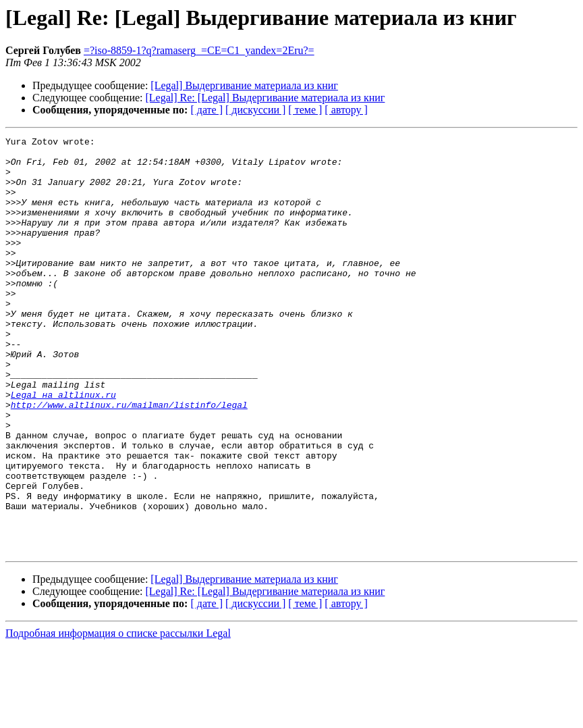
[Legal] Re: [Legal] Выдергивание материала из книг (266, 98)
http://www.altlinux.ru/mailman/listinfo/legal (129, 459)
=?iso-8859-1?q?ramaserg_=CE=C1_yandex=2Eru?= (199, 50)
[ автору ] (346, 110)
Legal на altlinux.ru (63, 447)
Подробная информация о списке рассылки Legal (118, 716)
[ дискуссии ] (255, 110)
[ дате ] (206, 110)
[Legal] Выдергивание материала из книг (244, 85)
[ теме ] (305, 110)
